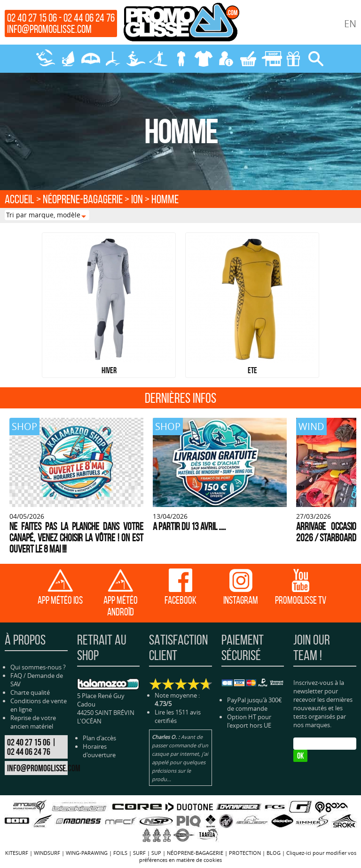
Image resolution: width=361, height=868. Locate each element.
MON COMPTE (226, 59)
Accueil (20, 199)
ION (137, 199)
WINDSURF (68, 59)
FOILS (113, 59)
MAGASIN (271, 59)
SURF (135, 59)
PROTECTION (203, 59)
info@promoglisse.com (49, 29)
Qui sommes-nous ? (38, 667)
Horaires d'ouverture (99, 751)
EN (350, 24)
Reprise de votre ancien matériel (33, 722)
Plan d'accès (99, 738)
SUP (158, 59)
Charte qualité (30, 692)
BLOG (274, 853)
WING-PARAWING (90, 59)
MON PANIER (248, 59)
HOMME (165, 199)
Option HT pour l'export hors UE (249, 721)
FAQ (16, 676)
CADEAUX (293, 59)
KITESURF (45, 59)
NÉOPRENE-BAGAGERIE (180, 59)
